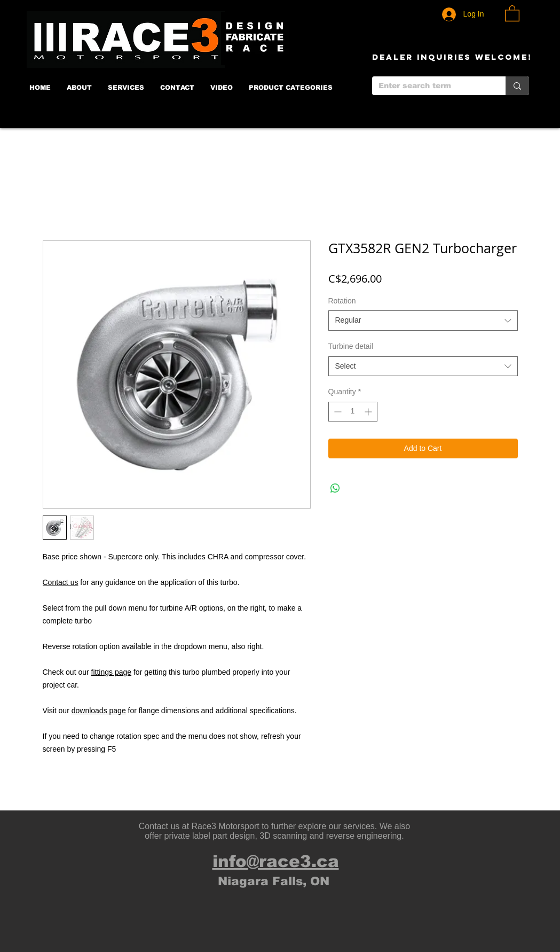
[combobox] (423, 321)
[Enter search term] (431, 86)
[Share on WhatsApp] (335, 488)
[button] (512, 13)
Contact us (61, 582)
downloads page (99, 711)
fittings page (112, 672)
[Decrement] (337, 412)
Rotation (342, 301)
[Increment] (369, 412)
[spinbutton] (353, 412)
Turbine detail (351, 346)
